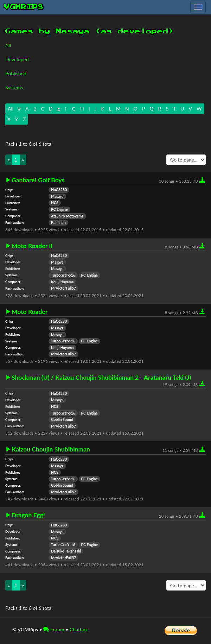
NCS (55, 203)
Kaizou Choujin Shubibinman (51, 449)
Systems (14, 87)
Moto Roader (30, 312)
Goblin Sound (62, 419)
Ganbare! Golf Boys (38, 180)
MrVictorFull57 (63, 288)
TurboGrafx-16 (63, 275)
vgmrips (24, 7)
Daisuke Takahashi (66, 551)
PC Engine (59, 209)
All (8, 45)
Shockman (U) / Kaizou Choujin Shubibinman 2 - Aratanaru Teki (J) (101, 378)
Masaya (57, 196)
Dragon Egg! (28, 515)
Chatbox (79, 629)
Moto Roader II (32, 246)
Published (16, 73)
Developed (17, 59)
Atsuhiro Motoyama (67, 216)
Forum (54, 629)
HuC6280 (59, 190)
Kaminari (58, 222)
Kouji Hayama (62, 282)
